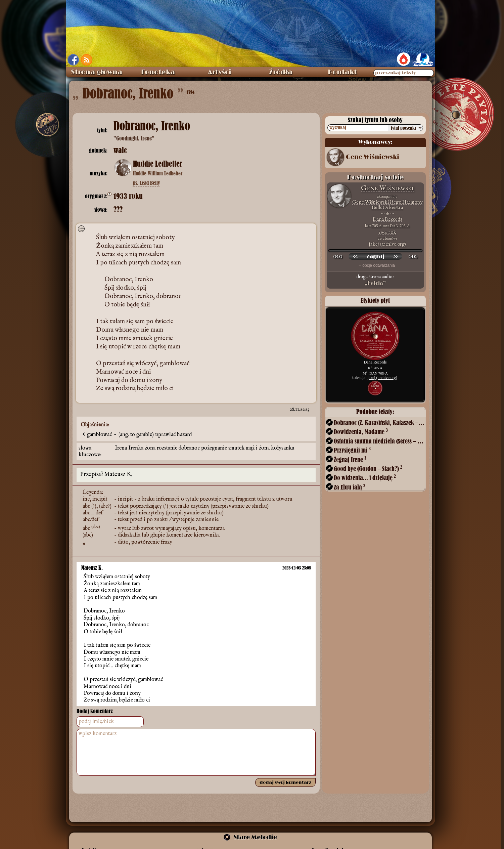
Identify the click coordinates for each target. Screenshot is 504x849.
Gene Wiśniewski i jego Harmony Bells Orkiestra (387, 205)
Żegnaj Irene (350, 459)
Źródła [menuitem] (281, 72)
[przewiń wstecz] (355, 256)
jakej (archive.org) (382, 378)
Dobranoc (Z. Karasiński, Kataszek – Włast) (379, 422)
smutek (237, 448)
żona (151, 448)
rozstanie (168, 448)
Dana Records (387, 219)
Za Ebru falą (350, 487)
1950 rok (387, 232)
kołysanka (283, 448)
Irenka (136, 448)
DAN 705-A (400, 226)
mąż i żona (258, 448)
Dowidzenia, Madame (361, 432)
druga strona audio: (375, 280)
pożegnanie (215, 448)
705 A (377, 226)
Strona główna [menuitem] (97, 72)
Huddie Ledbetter (158, 164)
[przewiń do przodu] (396, 256)
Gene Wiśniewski (373, 157)
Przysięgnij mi (352, 450)
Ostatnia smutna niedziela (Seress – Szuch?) (379, 441)
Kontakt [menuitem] (342, 72)
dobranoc (190, 448)
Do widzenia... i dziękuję (365, 478)
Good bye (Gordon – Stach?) (368, 469)
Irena (122, 448)
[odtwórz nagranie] (375, 256)
